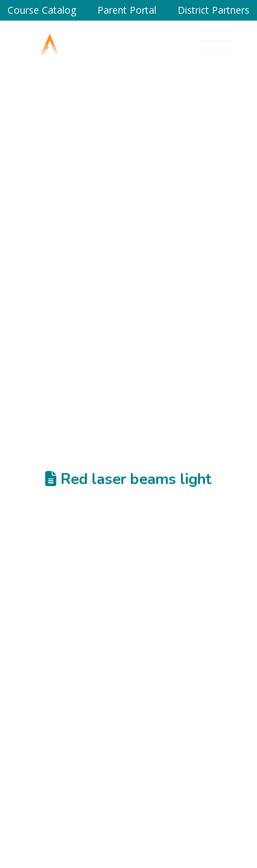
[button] (216, 41)
